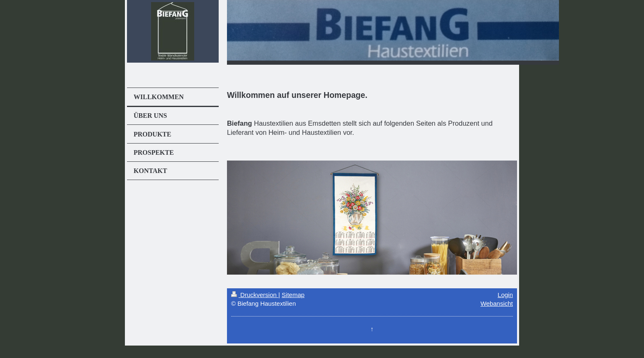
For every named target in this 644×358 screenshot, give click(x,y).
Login (505, 295)
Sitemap (293, 295)
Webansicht (497, 303)
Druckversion (255, 295)
